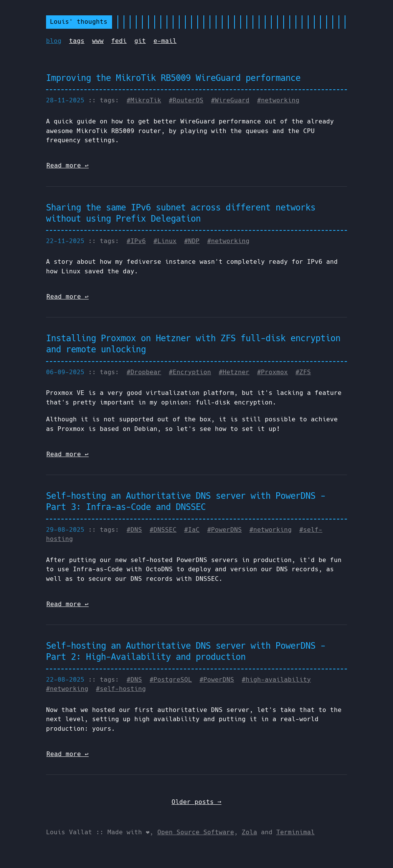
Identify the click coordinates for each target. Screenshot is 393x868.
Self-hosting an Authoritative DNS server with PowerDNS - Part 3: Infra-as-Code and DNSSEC (186, 501)
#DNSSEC (163, 530)
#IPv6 (136, 241)
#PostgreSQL (171, 680)
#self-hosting (121, 689)
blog (54, 41)
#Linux (165, 241)
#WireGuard (230, 100)
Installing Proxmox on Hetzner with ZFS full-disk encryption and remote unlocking (193, 344)
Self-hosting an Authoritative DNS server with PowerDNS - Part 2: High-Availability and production (186, 651)
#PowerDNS (225, 530)
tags (77, 41)
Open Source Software (196, 832)
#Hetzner (234, 372)
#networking (278, 100)
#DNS (134, 530)
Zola (249, 832)
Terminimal (296, 832)
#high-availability (276, 680)
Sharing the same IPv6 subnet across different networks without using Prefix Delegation (181, 213)
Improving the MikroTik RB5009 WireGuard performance (173, 78)
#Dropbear (144, 372)
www (98, 41)
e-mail (165, 41)
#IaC (192, 530)
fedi (119, 41)
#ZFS (303, 372)
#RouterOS (186, 100)
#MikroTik (144, 100)
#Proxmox (272, 372)
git (140, 41)
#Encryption (190, 372)
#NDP (192, 241)
